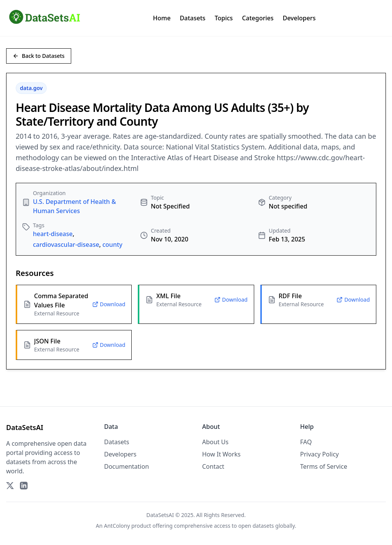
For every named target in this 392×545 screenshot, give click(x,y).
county (112, 245)
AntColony (117, 526)
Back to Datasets (39, 56)
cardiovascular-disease (66, 245)
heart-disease (53, 234)
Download (109, 304)
